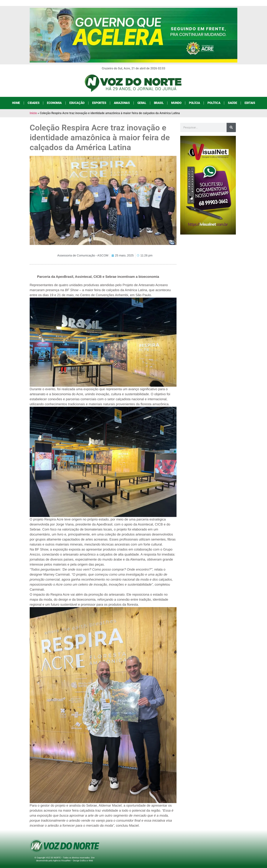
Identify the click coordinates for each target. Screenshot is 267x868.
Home (16, 103)
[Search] (231, 127)
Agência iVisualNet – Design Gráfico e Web (73, 861)
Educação (77, 103)
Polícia (194, 103)
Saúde (232, 103)
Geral (142, 103)
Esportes (99, 103)
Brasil (159, 103)
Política (214, 103)
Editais (250, 103)
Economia (54, 103)
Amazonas (122, 103)
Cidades (33, 103)
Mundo (176, 103)
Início (33, 113)
